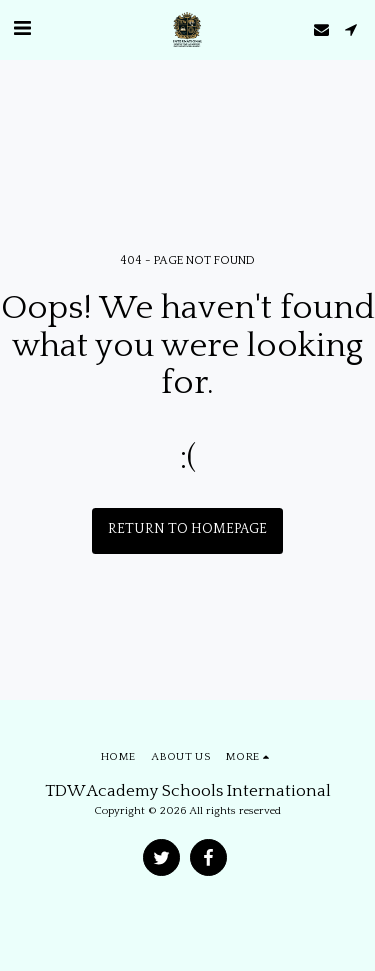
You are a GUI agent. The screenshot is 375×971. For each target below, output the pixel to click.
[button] (22, 29)
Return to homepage (187, 529)
